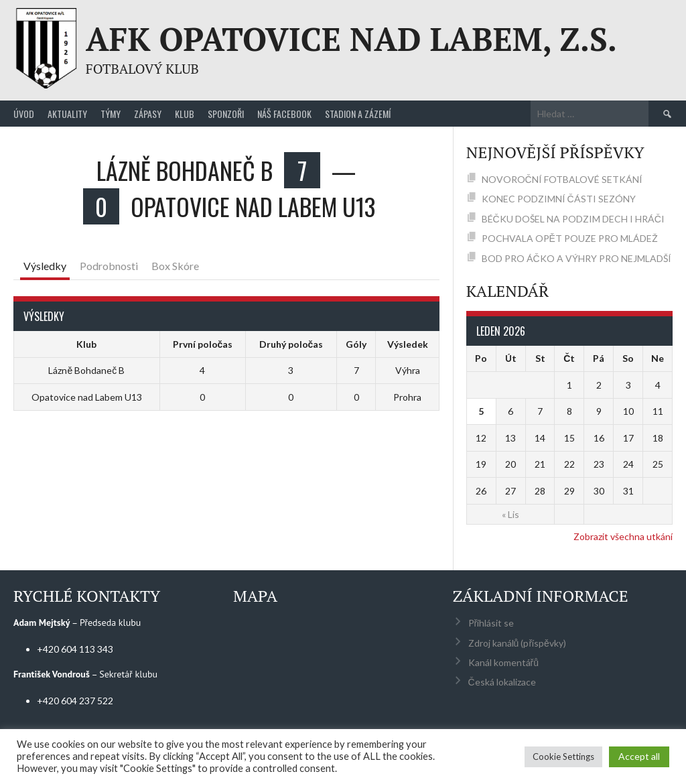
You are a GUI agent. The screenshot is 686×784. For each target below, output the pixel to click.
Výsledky (45, 266)
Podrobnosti (109, 266)
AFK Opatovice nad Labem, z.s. (351, 39)
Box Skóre (175, 266)
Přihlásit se (491, 623)
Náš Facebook (284, 114)
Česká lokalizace (502, 682)
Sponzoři (226, 114)
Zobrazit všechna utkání (623, 536)
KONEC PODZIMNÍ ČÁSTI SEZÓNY (559, 199)
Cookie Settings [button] (563, 757)
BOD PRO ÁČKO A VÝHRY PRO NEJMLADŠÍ (576, 258)
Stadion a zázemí (358, 114)
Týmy (111, 114)
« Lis (510, 514)
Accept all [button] (639, 756)
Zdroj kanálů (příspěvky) (517, 643)
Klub (185, 114)
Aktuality (67, 114)
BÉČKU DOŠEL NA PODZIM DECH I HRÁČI (573, 219)
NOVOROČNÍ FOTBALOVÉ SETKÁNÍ (562, 179)
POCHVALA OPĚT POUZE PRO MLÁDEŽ (570, 238)
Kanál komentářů (503, 662)
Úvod (24, 114)
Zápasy (148, 114)
